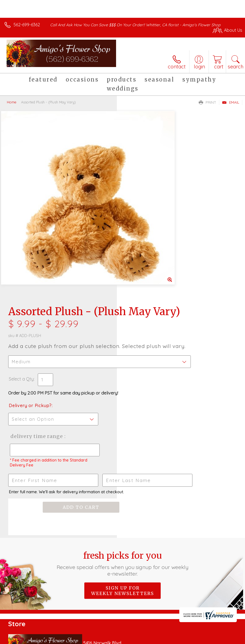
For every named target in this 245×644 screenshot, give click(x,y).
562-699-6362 (27, 25)
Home (12, 102)
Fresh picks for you (122, 398)
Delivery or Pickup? (147, 228)
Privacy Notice (149, 638)
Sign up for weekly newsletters (122, 425)
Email (231, 102)
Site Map (222, 638)
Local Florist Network (188, 638)
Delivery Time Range (143, 265)
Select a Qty (138, 202)
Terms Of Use (117, 638)
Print (207, 102)
